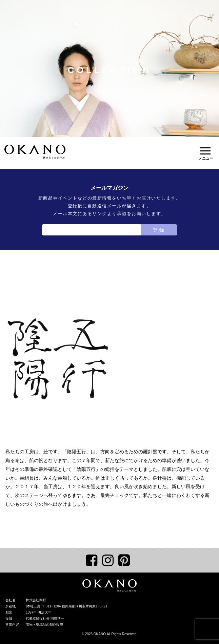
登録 (159, 230)
